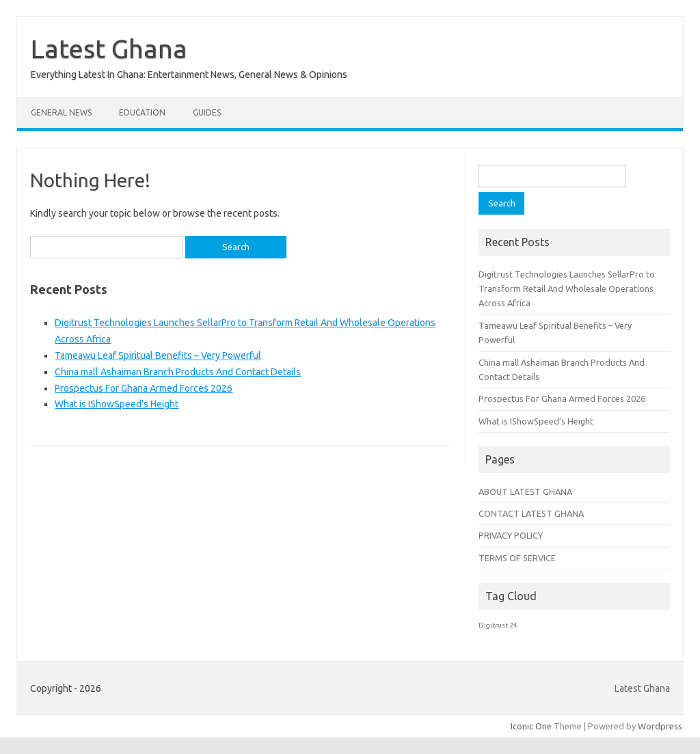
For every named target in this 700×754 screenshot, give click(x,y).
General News (61, 112)
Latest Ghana (109, 49)
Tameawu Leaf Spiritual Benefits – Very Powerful (158, 355)
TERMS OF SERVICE (517, 558)
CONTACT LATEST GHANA (531, 513)
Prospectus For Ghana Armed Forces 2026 (144, 388)
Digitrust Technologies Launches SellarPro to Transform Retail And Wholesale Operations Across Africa (567, 289)
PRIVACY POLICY (511, 535)
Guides (207, 112)
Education (142, 112)
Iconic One (531, 726)
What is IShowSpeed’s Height (117, 404)
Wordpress (660, 726)
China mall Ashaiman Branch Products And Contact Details (178, 372)
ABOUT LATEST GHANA (525, 492)
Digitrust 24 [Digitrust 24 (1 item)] (498, 625)
